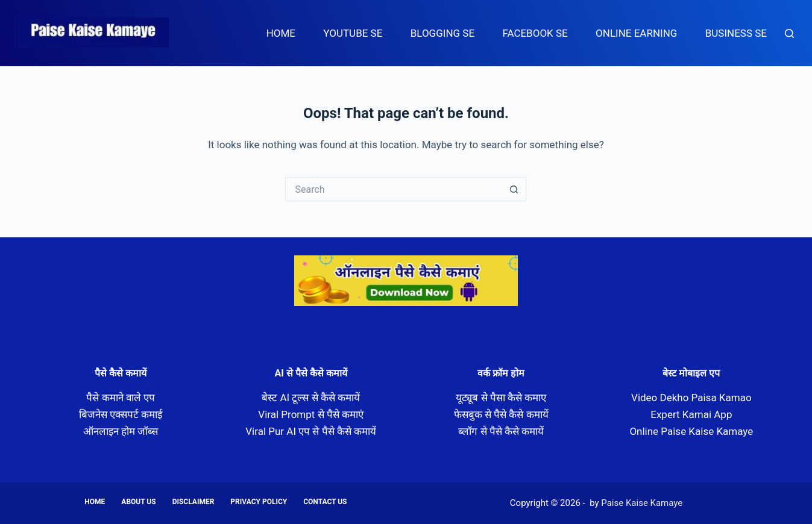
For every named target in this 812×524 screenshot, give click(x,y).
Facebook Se (535, 33)
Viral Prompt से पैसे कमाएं (311, 414)
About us (138, 502)
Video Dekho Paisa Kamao (691, 398)
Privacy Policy (259, 502)
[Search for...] (394, 189)
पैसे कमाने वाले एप (121, 398)
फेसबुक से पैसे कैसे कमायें (501, 414)
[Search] (789, 33)
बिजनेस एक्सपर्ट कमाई (121, 414)
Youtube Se (353, 33)
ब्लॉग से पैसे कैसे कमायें (501, 431)
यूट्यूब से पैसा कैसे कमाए (501, 398)
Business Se (736, 33)
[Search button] (514, 189)
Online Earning (636, 33)
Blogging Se (442, 33)
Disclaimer (194, 502)
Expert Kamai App (691, 414)
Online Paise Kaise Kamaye (691, 431)
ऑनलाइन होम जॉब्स (121, 431)
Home (281, 33)
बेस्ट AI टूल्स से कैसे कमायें (311, 398)
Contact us (325, 502)
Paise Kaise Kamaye (93, 48)
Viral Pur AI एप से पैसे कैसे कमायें (311, 431)
